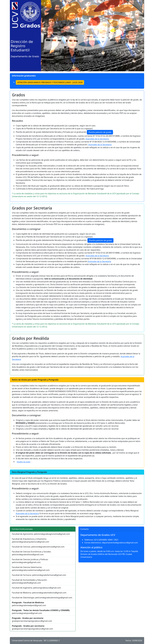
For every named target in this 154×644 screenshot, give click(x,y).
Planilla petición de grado (100, 132)
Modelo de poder (24, 462)
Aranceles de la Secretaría (97, 139)
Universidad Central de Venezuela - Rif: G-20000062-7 (36, 641)
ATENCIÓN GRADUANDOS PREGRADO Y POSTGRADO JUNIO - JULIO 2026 (50, 82)
